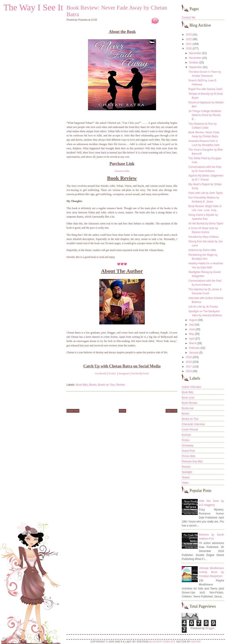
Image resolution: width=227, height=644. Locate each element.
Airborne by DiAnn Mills (202, 250)
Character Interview (193, 424)
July (191, 325)
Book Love (188, 398)
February (194, 348)
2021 (189, 44)
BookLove (188, 408)
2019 (189, 357)
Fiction (186, 440)
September (196, 67)
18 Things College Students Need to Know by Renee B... (205, 115)
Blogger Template (162, 642)
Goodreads (101, 373)
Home (122, 411)
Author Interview (191, 387)
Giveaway (188, 446)
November (195, 58)
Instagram (124, 373)
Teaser (186, 477)
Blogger (210, 628)
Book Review (190, 403)
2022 (189, 39)
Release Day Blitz (192, 461)
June (192, 329)
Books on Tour (106, 385)
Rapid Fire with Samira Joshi (205, 89)
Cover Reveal (190, 430)
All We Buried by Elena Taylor (206, 224)
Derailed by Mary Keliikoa (204, 237)
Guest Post (188, 451)
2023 (189, 35)
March (193, 343)
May (192, 334)
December (195, 53)
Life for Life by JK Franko (203, 307)
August (193, 320)
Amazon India (122, 171)
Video (185, 483)
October (194, 63)
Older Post (171, 411)
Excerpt (186, 435)
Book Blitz (82, 385)
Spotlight (187, 472)
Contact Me (189, 18)
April (192, 339)
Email (146, 373)
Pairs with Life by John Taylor (206, 193)
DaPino (196, 642)
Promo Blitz (189, 456)
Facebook (136, 373)
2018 (189, 362)
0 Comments (163, 20)
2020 (189, 49)
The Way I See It (33, 7)
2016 (189, 371)
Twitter (112, 373)
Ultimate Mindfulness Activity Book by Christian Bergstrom (211, 572)
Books (93, 385)
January (194, 353)
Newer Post (73, 411)
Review (121, 385)
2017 (189, 367)
